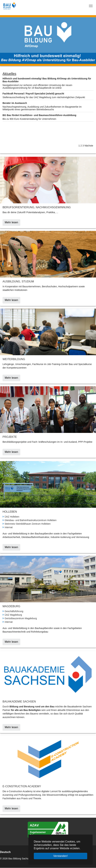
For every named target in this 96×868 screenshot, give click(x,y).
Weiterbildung (14, 359)
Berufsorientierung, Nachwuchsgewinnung (37, 207)
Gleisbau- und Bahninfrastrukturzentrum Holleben (31, 520)
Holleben (10, 512)
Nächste (89, 146)
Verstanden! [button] (60, 856)
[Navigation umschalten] (91, 6)
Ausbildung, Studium (18, 281)
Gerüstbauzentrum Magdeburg (21, 618)
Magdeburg (11, 606)
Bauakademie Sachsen (19, 702)
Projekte (10, 437)
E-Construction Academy (22, 786)
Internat (9, 527)
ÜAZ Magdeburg (13, 615)
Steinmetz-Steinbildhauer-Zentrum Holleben (28, 524)
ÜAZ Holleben (12, 517)
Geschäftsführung (14, 611)
